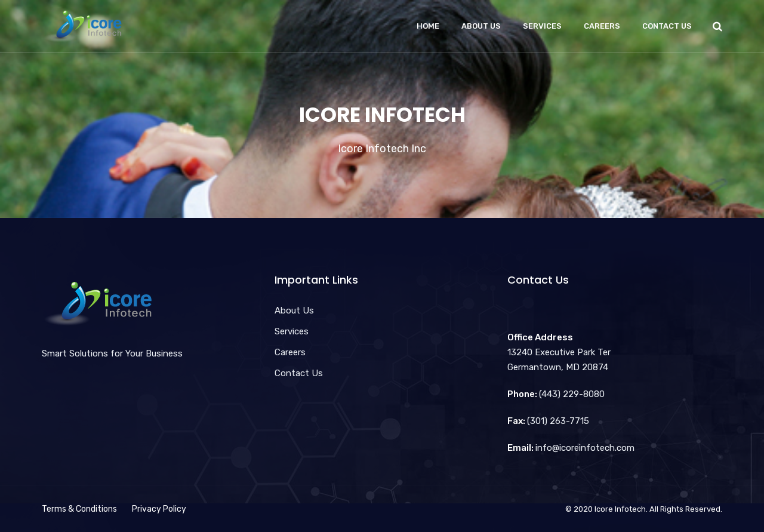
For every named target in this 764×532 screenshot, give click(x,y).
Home (428, 26)
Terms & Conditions (79, 509)
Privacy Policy (159, 509)
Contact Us (667, 26)
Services (542, 26)
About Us (481, 26)
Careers (602, 26)
